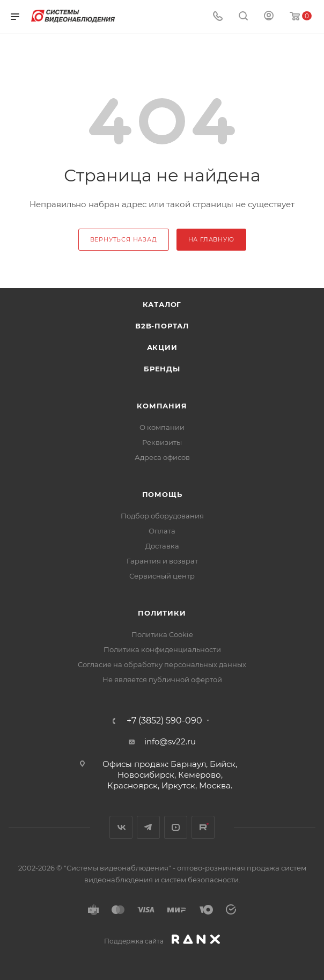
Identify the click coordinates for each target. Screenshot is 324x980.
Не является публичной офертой (162, 679)
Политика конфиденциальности (162, 649)
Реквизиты (162, 442)
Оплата (162, 531)
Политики (162, 613)
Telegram (148, 827)
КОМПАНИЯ (162, 406)
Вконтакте (121, 827)
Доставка (162, 546)
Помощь (162, 494)
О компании (162, 427)
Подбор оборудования (162, 516)
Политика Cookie (162, 634)
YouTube (176, 827)
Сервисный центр (162, 576)
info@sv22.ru (170, 741)
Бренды (162, 369)
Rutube (203, 827)
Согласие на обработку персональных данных (162, 664)
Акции (162, 347)
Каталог (162, 304)
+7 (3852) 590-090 (164, 721)
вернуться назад (124, 239)
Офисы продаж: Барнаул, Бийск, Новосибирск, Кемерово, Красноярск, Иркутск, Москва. (170, 775)
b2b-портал (162, 326)
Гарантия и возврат (162, 561)
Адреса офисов (162, 457)
